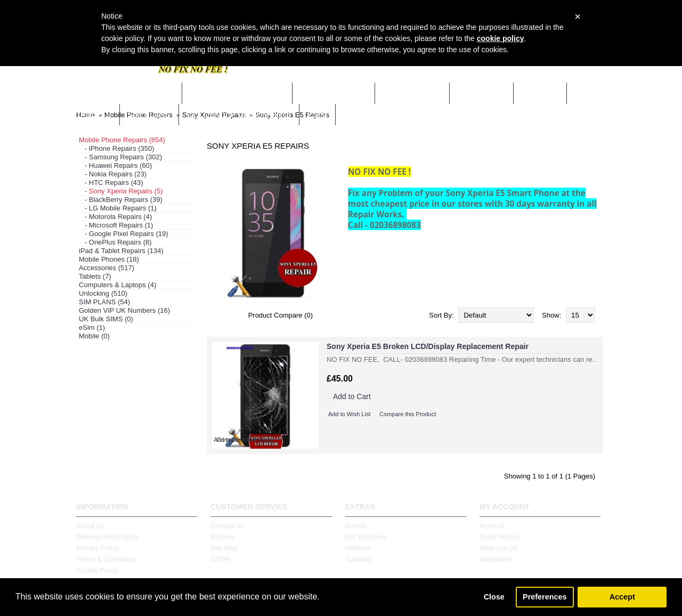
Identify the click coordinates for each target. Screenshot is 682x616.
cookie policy (501, 38)
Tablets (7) (95, 276)
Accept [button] (622, 597)
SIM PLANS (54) (104, 302)
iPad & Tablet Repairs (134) (121, 251)
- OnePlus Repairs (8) (115, 242)
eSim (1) (92, 327)
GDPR (221, 559)
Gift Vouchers (366, 537)
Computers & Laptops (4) (117, 285)
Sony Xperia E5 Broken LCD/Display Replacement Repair (428, 346)
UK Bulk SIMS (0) (106, 319)
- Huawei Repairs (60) (115, 165)
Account (492, 526)
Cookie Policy (97, 570)
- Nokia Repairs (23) (113, 174)
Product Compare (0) (281, 315)
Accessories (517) (107, 268)
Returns (223, 537)
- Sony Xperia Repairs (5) (121, 191)
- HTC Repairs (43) (111, 183)
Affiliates (358, 548)
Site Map (224, 548)
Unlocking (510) (103, 293)
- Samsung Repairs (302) (120, 157)
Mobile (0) (94, 336)
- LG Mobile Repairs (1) (118, 208)
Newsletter (496, 559)
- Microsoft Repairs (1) (116, 225)
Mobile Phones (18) (109, 259)
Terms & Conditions (106, 559)
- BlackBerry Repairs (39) (121, 200)
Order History (500, 537)
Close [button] (494, 597)
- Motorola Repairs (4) (115, 217)
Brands (356, 526)
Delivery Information (107, 537)
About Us (90, 526)
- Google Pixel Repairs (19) (124, 234)
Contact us (227, 526)
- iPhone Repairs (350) (117, 148)
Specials (358, 559)
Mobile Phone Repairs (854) (122, 140)
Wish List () (499, 548)
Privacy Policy (98, 548)
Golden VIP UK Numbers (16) (124, 310)
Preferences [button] (545, 597)
